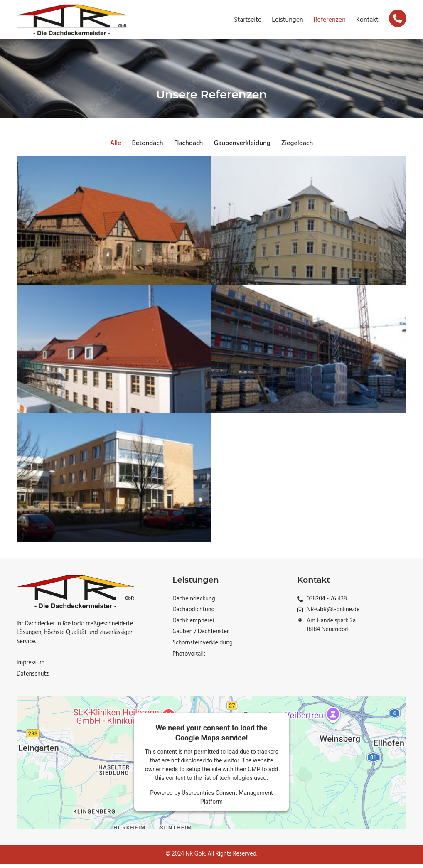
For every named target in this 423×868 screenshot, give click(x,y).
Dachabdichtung (193, 614)
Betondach (147, 148)
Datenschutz (33, 679)
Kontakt (367, 20)
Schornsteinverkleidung (203, 647)
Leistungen (287, 20)
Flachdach (189, 148)
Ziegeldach (297, 148)
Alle (116, 148)
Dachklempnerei (193, 625)
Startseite (248, 20)
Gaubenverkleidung (242, 148)
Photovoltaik (189, 659)
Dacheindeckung (194, 603)
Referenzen (330, 20)
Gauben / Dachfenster (200, 636)
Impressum (31, 667)
